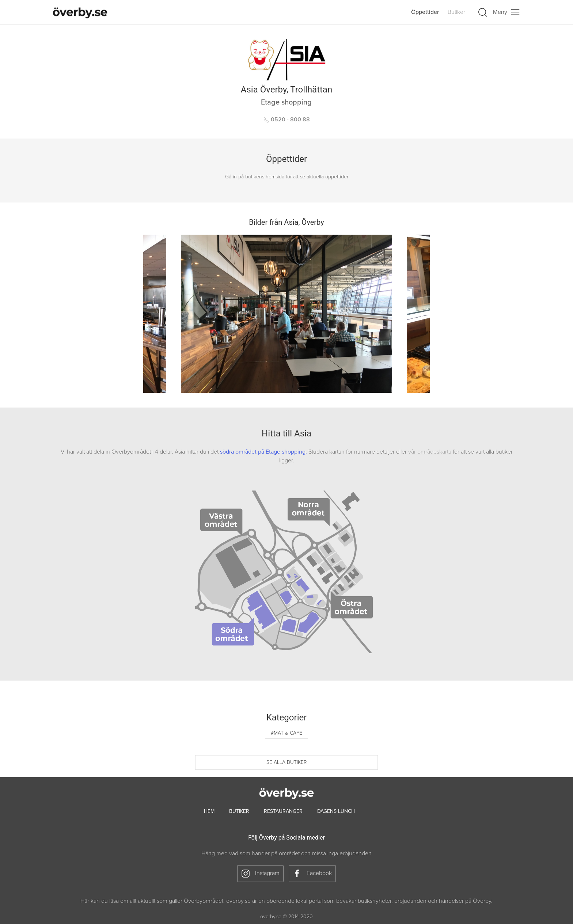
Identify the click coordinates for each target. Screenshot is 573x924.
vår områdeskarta (430, 452)
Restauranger (283, 811)
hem (209, 811)
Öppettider (425, 12)
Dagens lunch (336, 811)
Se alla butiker (286, 762)
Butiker (456, 12)
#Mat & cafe (286, 733)
